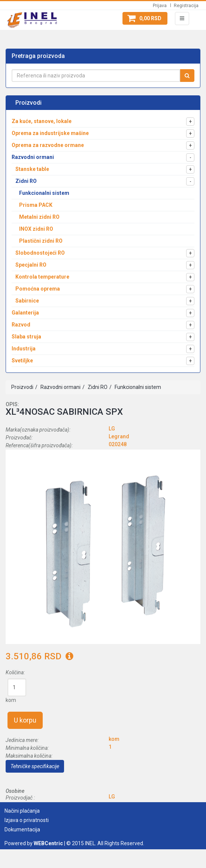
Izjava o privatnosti (27, 820)
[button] (145, 18)
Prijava (160, 6)
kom (11, 700)
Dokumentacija (22, 829)
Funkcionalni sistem (137, 387)
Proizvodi (22, 387)
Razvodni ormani (60, 387)
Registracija (186, 6)
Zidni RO (97, 387)
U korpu (25, 720)
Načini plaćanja (22, 811)
